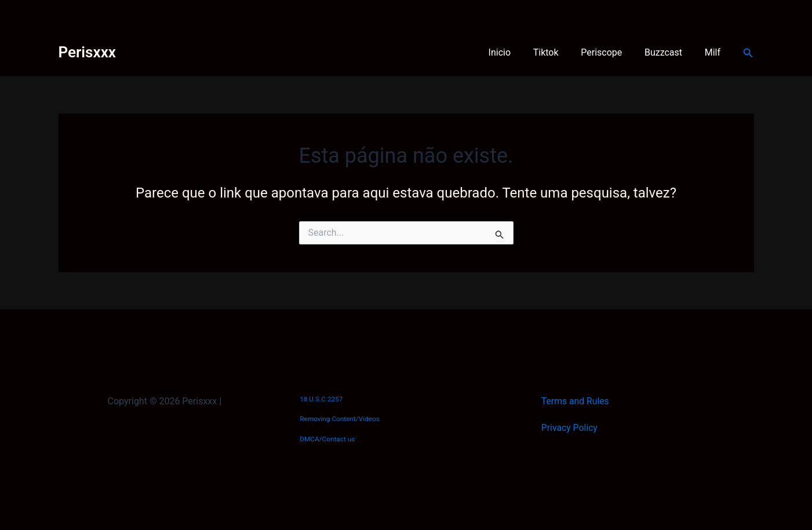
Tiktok (559, 52)
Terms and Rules (576, 401)
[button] (748, 53)
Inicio (517, 52)
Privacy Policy (570, 428)
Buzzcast (669, 52)
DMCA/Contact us (328, 439)
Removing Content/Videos (340, 419)
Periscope (611, 52)
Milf (714, 52)
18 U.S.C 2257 (321, 399)
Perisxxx (87, 52)
